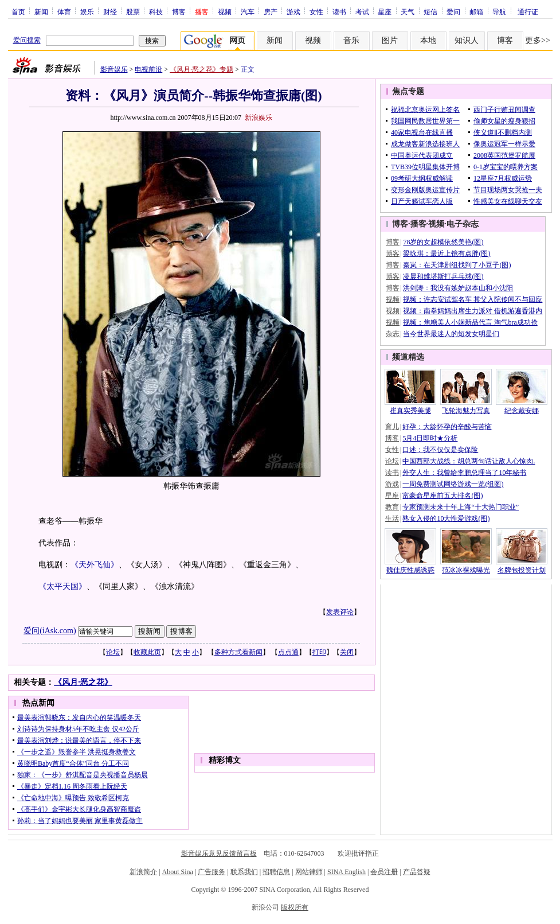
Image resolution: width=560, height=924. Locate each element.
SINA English (346, 872)
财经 (110, 11)
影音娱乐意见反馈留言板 (219, 853)
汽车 (248, 11)
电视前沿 (148, 69)
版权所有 (295, 907)
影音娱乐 (114, 69)
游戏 (293, 11)
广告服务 (212, 872)
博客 (179, 11)
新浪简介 (143, 872)
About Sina (178, 872)
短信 (430, 11)
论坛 (113, 652)
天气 (408, 11)
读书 (339, 11)
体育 (64, 11)
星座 (385, 11)
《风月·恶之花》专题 (201, 69)
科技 (156, 11)
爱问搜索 (27, 40)
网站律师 (309, 872)
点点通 (288, 652)
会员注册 (384, 872)
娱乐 (87, 11)
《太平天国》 (62, 586)
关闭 (347, 652)
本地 (428, 40)
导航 (499, 11)
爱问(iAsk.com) (50, 631)
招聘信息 (276, 872)
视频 (225, 11)
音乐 (351, 40)
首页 (18, 11)
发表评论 (340, 612)
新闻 (41, 11)
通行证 (528, 11)
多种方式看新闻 (238, 652)
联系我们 (244, 872)
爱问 (453, 11)
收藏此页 (147, 652)
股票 (133, 11)
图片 (390, 40)
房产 (271, 11)
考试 (362, 11)
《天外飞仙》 (95, 565)
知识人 (467, 40)
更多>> (538, 40)
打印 (319, 652)
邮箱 (476, 11)
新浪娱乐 (259, 118)
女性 (316, 11)
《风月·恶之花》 (83, 682)
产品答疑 (417, 872)
